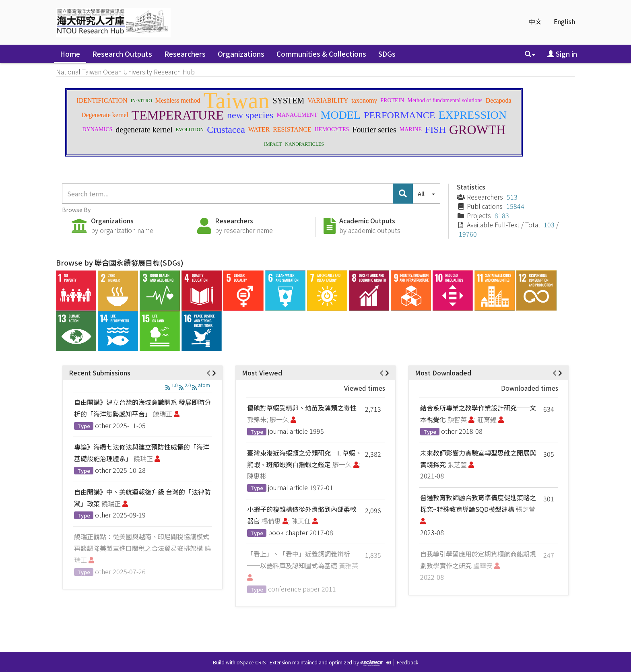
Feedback (407, 662)
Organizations (241, 54)
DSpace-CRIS (251, 662)
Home (70, 54)
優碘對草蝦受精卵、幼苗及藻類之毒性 (302, 408)
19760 (468, 234)
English (564, 21)
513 (512, 197)
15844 (515, 206)
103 (549, 225)
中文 (535, 21)
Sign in (562, 54)
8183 (502, 215)
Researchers (185, 54)
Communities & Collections (321, 54)
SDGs (387, 54)
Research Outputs (122, 54)
